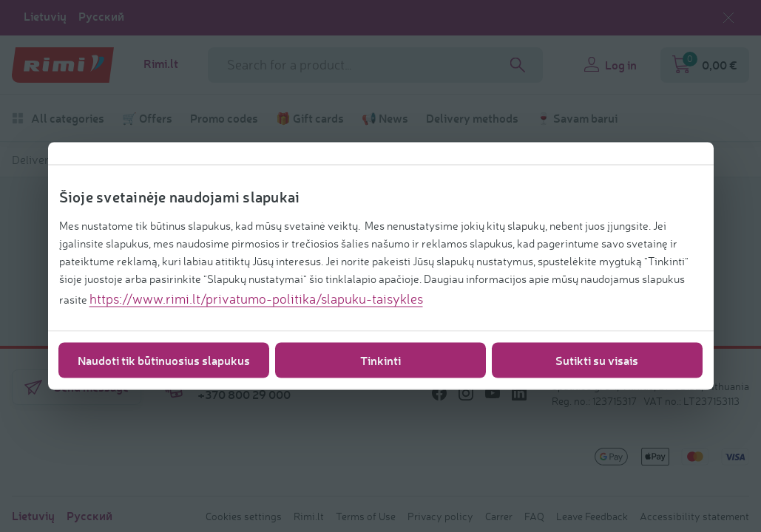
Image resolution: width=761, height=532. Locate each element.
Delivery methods (472, 118)
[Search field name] (375, 65)
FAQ (534, 516)
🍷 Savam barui (577, 118)
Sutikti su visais (597, 360)
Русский (101, 16)
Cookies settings (244, 516)
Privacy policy (440, 516)
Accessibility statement (694, 516)
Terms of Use (366, 516)
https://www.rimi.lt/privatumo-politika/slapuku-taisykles (256, 299)
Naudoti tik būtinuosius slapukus (164, 360)
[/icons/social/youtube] (493, 393)
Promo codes (224, 118)
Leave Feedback (592, 516)
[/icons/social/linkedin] (519, 393)
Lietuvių (45, 16)
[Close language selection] (728, 18)
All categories (58, 118)
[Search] (518, 65)
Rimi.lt (161, 64)
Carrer (499, 516)
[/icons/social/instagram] (466, 393)
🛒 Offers (147, 118)
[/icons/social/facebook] (439, 393)
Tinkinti (380, 360)
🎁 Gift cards (310, 118)
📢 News (385, 118)
